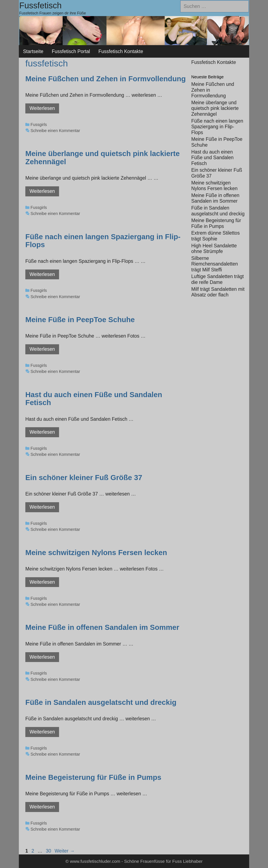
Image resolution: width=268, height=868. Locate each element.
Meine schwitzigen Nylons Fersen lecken (96, 552)
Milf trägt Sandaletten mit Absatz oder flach (218, 292)
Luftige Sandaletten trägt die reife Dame (218, 279)
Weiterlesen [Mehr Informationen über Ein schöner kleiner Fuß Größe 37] (42, 507)
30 (49, 851)
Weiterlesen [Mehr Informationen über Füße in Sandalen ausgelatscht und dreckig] (42, 732)
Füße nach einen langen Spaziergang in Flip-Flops (103, 241)
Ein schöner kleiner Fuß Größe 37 (84, 477)
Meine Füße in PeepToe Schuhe (80, 320)
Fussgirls (39, 125)
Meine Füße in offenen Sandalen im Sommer (102, 627)
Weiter (65, 851)
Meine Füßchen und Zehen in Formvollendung (106, 79)
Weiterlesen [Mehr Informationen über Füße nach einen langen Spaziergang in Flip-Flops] (42, 274)
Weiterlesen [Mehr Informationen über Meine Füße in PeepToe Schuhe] (42, 349)
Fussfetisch (40, 5)
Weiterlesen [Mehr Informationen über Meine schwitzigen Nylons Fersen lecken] (42, 582)
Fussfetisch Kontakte (121, 51)
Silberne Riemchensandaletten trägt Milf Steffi (215, 264)
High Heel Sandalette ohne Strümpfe (214, 249)
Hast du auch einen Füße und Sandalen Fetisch (94, 399)
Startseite (33, 51)
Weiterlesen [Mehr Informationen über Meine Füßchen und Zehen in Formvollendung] (42, 108)
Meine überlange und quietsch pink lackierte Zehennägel (102, 158)
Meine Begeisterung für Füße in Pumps (93, 777)
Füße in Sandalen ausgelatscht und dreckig (101, 702)
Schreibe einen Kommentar (55, 131)
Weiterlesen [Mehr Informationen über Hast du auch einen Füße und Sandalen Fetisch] (42, 432)
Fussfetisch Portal (71, 51)
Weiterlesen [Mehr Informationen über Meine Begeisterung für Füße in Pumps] (42, 807)
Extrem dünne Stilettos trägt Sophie (216, 236)
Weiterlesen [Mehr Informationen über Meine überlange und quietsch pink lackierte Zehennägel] (42, 191)
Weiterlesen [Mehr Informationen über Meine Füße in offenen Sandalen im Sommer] (42, 657)
